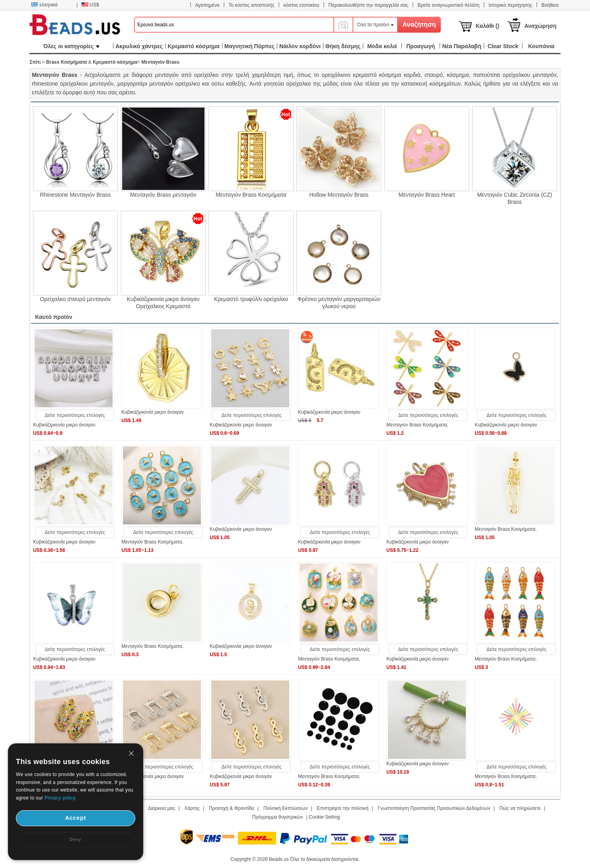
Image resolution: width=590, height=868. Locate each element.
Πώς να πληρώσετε (520, 808)
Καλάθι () (488, 26)
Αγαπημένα (207, 5)
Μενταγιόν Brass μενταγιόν (163, 195)
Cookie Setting (324, 817)
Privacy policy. (60, 798)
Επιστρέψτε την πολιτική (343, 808)
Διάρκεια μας (162, 808)
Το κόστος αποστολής (252, 5)
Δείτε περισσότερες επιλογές (75, 415)
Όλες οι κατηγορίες (71, 46)
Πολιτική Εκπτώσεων (286, 808)
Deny (76, 840)
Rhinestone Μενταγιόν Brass (76, 195)
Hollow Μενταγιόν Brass (339, 195)
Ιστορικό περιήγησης (510, 5)
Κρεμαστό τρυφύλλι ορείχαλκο (251, 299)
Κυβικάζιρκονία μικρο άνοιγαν (64, 425)
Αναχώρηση (540, 26)
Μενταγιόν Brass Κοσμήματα (251, 195)
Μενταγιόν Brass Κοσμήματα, (417, 425)
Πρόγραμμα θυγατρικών (278, 817)
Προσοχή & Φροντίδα (232, 808)
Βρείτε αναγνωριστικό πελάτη (448, 5)
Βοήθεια (550, 5)
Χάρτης (192, 808)
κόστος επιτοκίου (302, 5)
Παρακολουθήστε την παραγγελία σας (368, 5)
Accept (76, 818)
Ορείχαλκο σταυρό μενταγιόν (75, 299)
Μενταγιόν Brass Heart (427, 195)
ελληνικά (44, 5)
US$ (90, 5)
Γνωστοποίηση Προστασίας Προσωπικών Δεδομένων (434, 808)
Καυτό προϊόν (54, 317)
